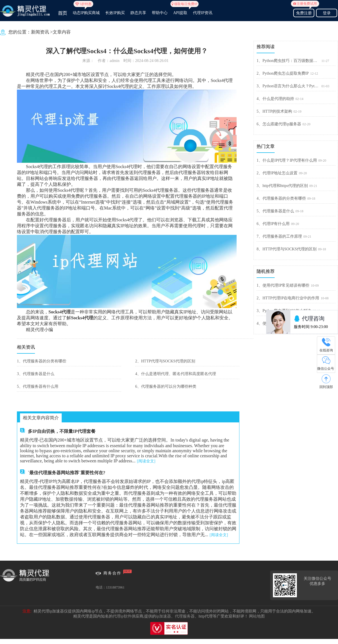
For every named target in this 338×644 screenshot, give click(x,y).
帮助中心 (160, 13)
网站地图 (257, 616)
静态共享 (138, 13)
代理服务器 (185, 616)
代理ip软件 (122, 616)
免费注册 (304, 12)
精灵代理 (35, 74)
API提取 (180, 10)
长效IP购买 (115, 13)
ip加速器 (164, 616)
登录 (327, 13)
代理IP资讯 (203, 13)
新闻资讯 (40, 32)
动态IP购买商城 (86, 10)
